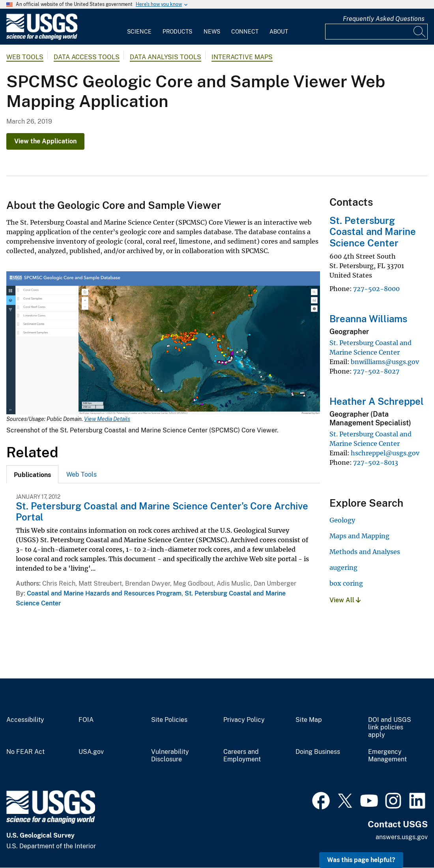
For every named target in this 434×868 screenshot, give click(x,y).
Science (139, 32)
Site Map (309, 720)
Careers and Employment (242, 756)
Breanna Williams (368, 319)
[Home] (42, 38)
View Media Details (107, 419)
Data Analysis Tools (166, 57)
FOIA (86, 720)
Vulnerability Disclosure (170, 756)
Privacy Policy (244, 720)
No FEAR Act (25, 752)
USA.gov (91, 752)
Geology (342, 520)
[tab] (32, 474)
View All (345, 600)
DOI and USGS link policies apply (390, 727)
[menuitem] (139, 27)
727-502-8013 (376, 462)
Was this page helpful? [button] (361, 860)
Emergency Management (387, 756)
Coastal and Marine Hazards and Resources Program (104, 593)
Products (177, 32)
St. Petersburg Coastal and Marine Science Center (373, 232)
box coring (346, 583)
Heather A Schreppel (377, 401)
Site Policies (169, 720)
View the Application (45, 141)
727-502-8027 (376, 371)
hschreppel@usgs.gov (385, 453)
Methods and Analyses (365, 552)
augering (343, 567)
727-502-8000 (376, 289)
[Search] (420, 32)
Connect (245, 32)
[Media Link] (163, 344)
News (212, 32)
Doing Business (318, 752)
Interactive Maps (242, 57)
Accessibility (25, 720)
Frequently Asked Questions (384, 19)
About (279, 32)
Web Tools (25, 57)
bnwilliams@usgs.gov (385, 362)
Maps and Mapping (359, 536)
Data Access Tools (87, 57)
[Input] (376, 32)
